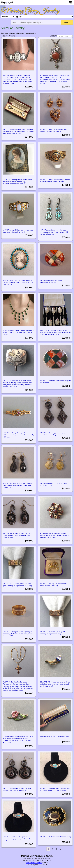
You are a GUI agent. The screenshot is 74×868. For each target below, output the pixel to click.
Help (3, 2)
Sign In (11, 2)
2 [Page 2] (52, 849)
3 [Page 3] (56, 849)
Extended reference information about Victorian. (19, 33)
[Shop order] (65, 36)
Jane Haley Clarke (34, 863)
